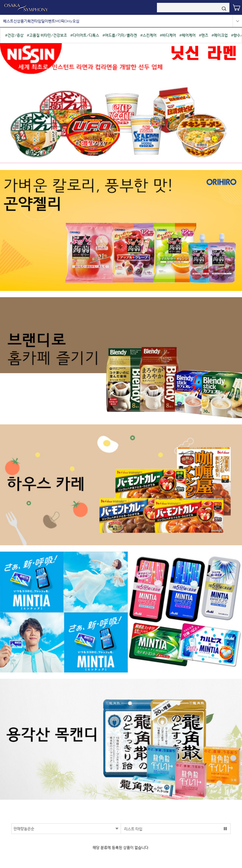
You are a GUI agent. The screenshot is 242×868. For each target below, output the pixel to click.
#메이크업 (220, 35)
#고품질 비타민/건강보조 (47, 35)
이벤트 (50, 21)
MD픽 (60, 21)
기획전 (29, 21)
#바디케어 (168, 35)
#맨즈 (204, 35)
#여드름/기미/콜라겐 (120, 35)
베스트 (8, 21)
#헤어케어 (187, 35)
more (237, 21)
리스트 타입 (133, 829)
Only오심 (72, 21)
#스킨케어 (148, 35)
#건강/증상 (14, 35)
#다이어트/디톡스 (85, 35)
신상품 (19, 21)
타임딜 (40, 21)
